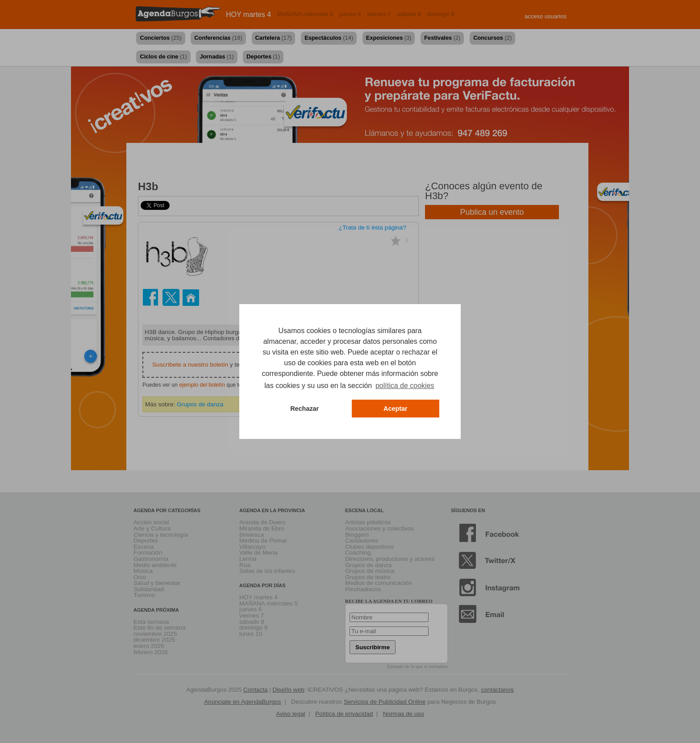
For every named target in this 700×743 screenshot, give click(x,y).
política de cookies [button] (405, 386)
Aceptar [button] (396, 409)
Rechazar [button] (304, 409)
